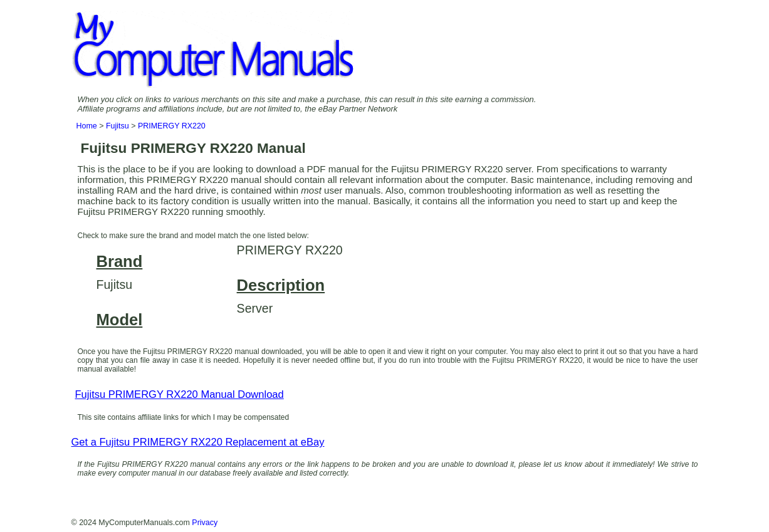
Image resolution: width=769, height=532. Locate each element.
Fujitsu (118, 126)
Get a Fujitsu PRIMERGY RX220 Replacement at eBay (198, 442)
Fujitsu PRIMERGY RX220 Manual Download (180, 394)
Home (87, 126)
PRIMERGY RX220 (172, 126)
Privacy (205, 523)
